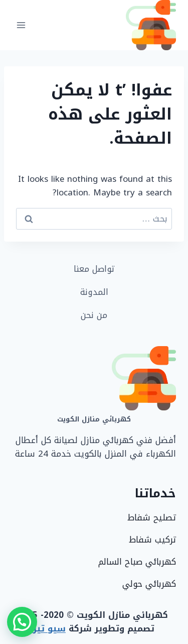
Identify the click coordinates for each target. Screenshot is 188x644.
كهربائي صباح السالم (137, 562)
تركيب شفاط (152, 540)
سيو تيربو (45, 628)
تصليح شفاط (152, 517)
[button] (22, 622)
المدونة (94, 292)
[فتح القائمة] (21, 25)
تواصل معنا (94, 269)
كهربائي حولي (149, 584)
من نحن (94, 315)
